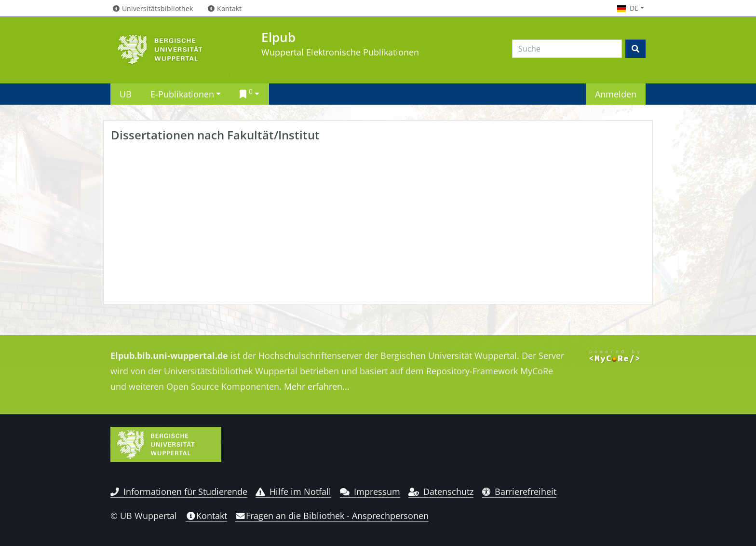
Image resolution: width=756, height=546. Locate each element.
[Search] (567, 49)
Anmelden (616, 94)
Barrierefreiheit (520, 491)
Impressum (370, 491)
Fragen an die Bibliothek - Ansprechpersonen (332, 516)
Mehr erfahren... (317, 386)
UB (126, 94)
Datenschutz (441, 491)
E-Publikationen (182, 94)
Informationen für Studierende (179, 491)
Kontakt (206, 516)
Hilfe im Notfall (293, 491)
